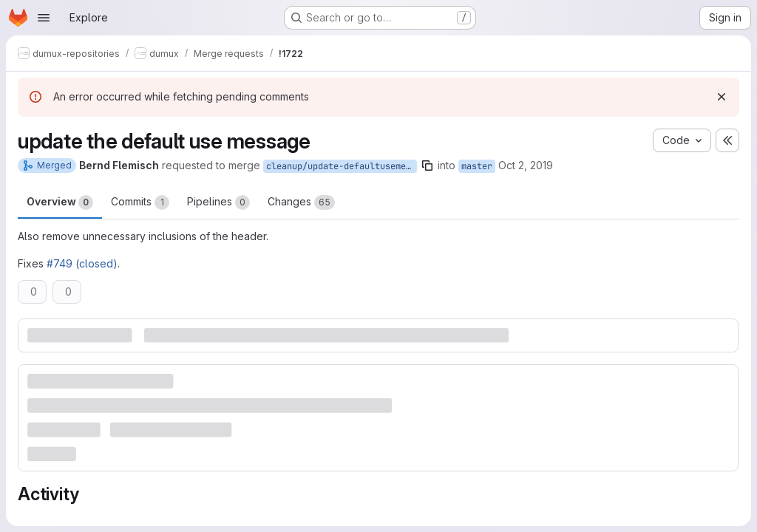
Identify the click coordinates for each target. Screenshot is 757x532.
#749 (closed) (82, 263)
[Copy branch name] (427, 166)
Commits (140, 202)
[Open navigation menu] (44, 18)
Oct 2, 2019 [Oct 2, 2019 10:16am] (526, 165)
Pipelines (218, 202)
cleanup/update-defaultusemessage (342, 166)
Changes (301, 202)
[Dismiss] (722, 97)
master (477, 166)
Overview (60, 202)
